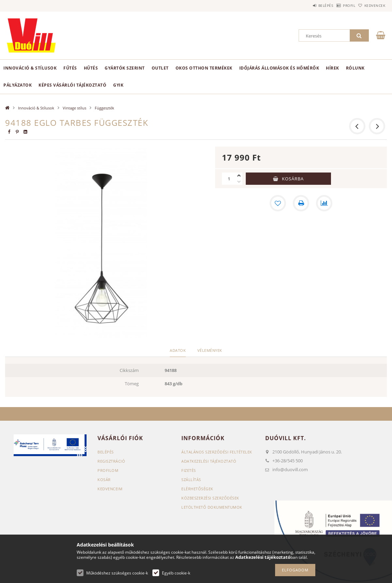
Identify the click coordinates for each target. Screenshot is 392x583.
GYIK (118, 85)
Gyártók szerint (125, 68)
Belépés (308, 5)
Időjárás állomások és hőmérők (279, 68)
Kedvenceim (110, 489)
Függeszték (104, 108)
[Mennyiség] (229, 179)
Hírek (333, 68)
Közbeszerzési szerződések (210, 498)
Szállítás (191, 480)
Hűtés (91, 68)
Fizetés (189, 470)
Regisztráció (111, 461)
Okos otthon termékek (204, 68)
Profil (338, 5)
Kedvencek (371, 5)
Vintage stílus (74, 108)
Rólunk (355, 68)
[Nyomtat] (301, 203)
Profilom (108, 470)
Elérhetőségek (197, 489)
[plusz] (239, 176)
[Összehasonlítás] (324, 203)
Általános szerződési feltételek (217, 452)
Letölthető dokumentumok (212, 507)
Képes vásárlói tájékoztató (72, 85)
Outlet (160, 68)
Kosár (104, 480)
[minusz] (239, 182)
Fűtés (70, 68)
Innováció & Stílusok (30, 68)
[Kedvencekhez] (278, 203)
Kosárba (293, 179)
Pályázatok (18, 85)
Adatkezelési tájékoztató (209, 461)
